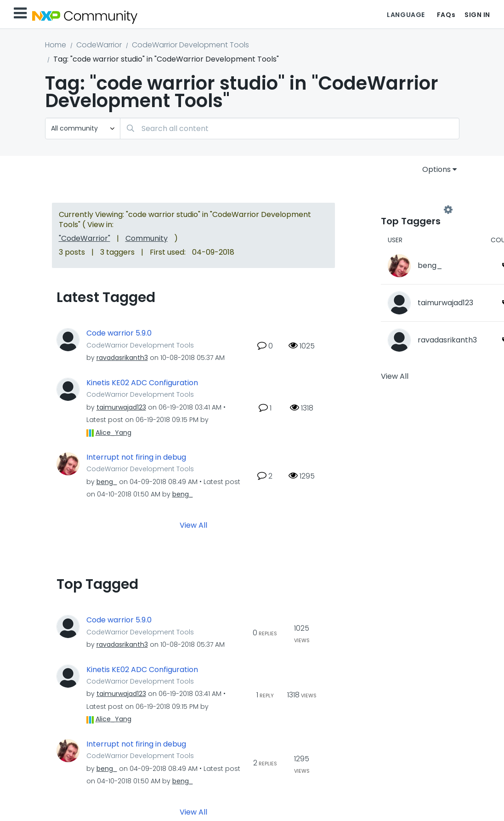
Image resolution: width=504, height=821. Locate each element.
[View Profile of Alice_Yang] (113, 433)
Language (406, 15)
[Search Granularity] (83, 128)
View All (193, 525)
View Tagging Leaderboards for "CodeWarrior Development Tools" (414, 210)
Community (147, 238)
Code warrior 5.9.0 (119, 333)
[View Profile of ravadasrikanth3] (122, 358)
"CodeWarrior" (85, 238)
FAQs (446, 15)
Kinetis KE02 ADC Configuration (142, 383)
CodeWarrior (99, 45)
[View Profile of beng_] (107, 482)
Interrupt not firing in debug (136, 457)
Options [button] (436, 169)
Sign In (477, 15)
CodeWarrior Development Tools (190, 45)
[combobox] (290, 128)
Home (56, 45)
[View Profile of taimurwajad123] (121, 407)
